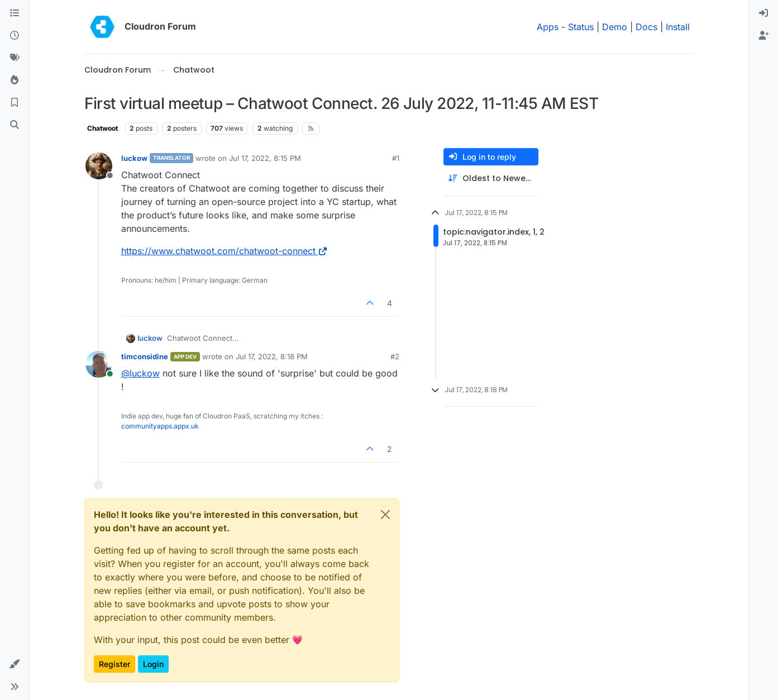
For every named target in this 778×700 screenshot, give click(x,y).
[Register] (763, 36)
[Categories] (15, 13)
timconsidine (145, 356)
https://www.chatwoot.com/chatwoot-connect (225, 251)
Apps (548, 27)
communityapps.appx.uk (160, 426)
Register (114, 664)
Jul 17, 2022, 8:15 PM (265, 158)
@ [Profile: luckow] (140, 373)
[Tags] (15, 58)
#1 (396, 158)
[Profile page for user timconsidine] (99, 364)
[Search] (15, 125)
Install (678, 27)
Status (581, 27)
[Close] (385, 515)
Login (153, 664)
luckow (134, 158)
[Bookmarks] (15, 103)
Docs (646, 27)
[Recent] (15, 36)
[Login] (763, 13)
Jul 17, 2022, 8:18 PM (272, 356)
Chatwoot (102, 128)
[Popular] (15, 80)
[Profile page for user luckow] (99, 166)
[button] (15, 664)
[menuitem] (763, 13)
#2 (395, 356)
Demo (615, 27)
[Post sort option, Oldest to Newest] (491, 178)
